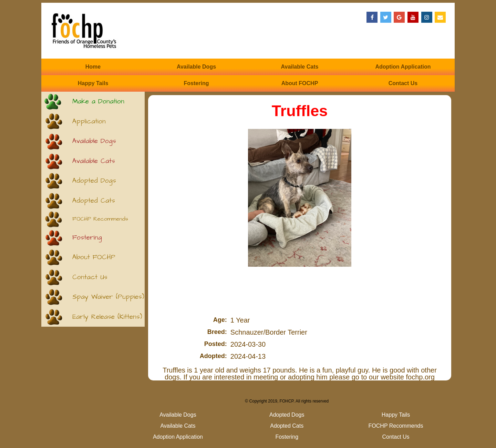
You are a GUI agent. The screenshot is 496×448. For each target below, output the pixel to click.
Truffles (300, 111)
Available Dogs (196, 67)
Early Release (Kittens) (107, 317)
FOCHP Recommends (100, 219)
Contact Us (403, 83)
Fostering (197, 83)
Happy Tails (93, 83)
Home (93, 67)
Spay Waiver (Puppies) (108, 297)
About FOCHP (300, 83)
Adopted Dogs (94, 181)
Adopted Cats (94, 201)
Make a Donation (98, 101)
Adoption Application (403, 67)
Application (89, 121)
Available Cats (300, 67)
